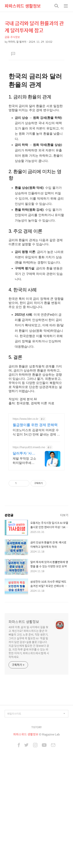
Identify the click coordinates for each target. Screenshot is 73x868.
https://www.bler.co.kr (26, 517)
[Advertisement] (36, 93)
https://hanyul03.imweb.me (29, 545)
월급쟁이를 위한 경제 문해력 (35, 523)
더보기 (64, 613)
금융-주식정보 (12, 37)
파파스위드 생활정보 (23, 6)
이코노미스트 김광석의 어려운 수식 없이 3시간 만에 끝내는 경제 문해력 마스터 (36, 531)
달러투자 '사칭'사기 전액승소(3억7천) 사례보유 (24, 552)
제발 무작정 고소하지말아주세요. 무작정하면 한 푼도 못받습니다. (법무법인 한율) (24, 559)
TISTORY (36, 825)
